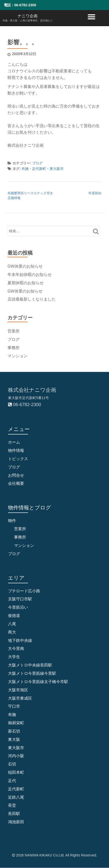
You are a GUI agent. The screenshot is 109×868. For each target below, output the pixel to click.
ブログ (37, 163)
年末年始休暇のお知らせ (30, 275)
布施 (25, 169)
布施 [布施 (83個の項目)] (12, 715)
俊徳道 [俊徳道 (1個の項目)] (14, 616)
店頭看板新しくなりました (32, 299)
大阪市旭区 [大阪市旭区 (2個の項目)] (18, 690)
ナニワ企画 (28, 16)
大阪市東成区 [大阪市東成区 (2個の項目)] (20, 698)
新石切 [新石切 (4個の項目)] (14, 731)
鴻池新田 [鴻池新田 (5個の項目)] (16, 822)
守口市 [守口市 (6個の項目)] (14, 706)
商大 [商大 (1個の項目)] (12, 632)
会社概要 (16, 483)
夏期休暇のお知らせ (26, 283)
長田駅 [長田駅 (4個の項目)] (14, 814)
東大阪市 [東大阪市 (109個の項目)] (16, 748)
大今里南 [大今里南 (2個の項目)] (16, 648)
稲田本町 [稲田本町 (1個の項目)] (16, 772)
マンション (18, 356)
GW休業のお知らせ (25, 266)
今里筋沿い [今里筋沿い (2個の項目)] (18, 607)
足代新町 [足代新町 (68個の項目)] (16, 789)
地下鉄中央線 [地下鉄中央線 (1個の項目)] (20, 640)
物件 (12, 521)
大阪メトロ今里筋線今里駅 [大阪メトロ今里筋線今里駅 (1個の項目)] (32, 673)
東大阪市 (57, 169)
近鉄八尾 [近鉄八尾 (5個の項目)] (16, 797)
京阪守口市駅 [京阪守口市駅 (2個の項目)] (20, 599)
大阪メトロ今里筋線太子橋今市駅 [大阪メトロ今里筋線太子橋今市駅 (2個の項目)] (38, 682)
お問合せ (16, 475)
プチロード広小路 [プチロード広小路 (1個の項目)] (24, 591)
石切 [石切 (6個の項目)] (12, 764)
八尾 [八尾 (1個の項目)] (12, 624)
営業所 (14, 331)
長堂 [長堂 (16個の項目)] (12, 805)
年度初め (95, 193)
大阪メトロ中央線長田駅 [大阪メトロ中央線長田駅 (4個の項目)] (30, 665)
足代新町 (39, 169)
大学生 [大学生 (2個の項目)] (14, 657)
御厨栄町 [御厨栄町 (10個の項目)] (16, 723)
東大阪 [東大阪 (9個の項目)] (14, 739)
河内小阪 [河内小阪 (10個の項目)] (16, 756)
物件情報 (16, 450)
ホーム (14, 442)
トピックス (18, 459)
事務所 (14, 348)
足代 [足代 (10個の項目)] (12, 781)
